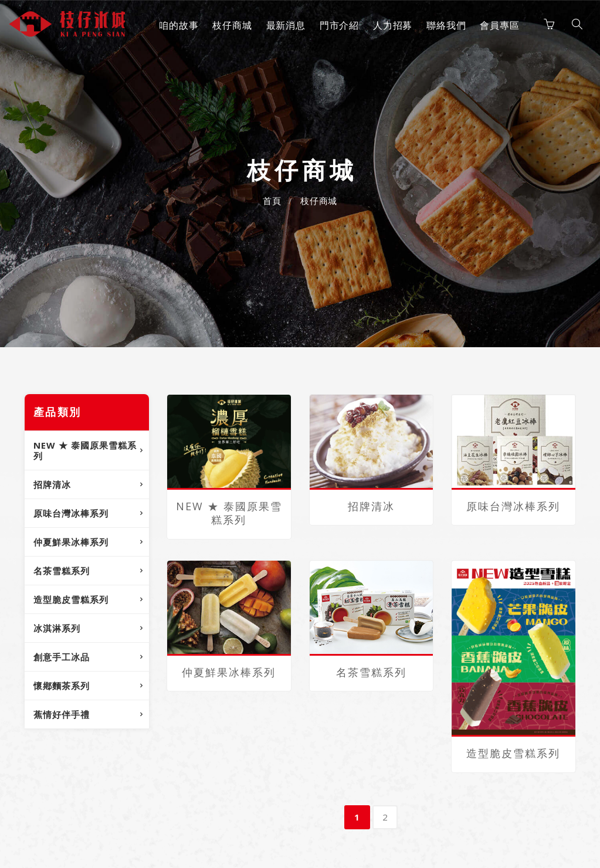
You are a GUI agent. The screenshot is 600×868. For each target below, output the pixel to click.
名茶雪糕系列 (62, 571)
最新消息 (284, 25)
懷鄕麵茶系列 (62, 686)
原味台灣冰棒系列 (71, 513)
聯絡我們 (445, 25)
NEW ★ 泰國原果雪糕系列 (85, 450)
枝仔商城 (231, 25)
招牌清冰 (52, 484)
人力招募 (391, 25)
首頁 (272, 201)
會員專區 (498, 25)
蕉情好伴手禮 (62, 714)
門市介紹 (338, 25)
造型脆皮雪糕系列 (71, 599)
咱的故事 (177, 25)
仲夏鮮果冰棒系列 (71, 542)
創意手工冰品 (62, 657)
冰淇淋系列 (57, 628)
